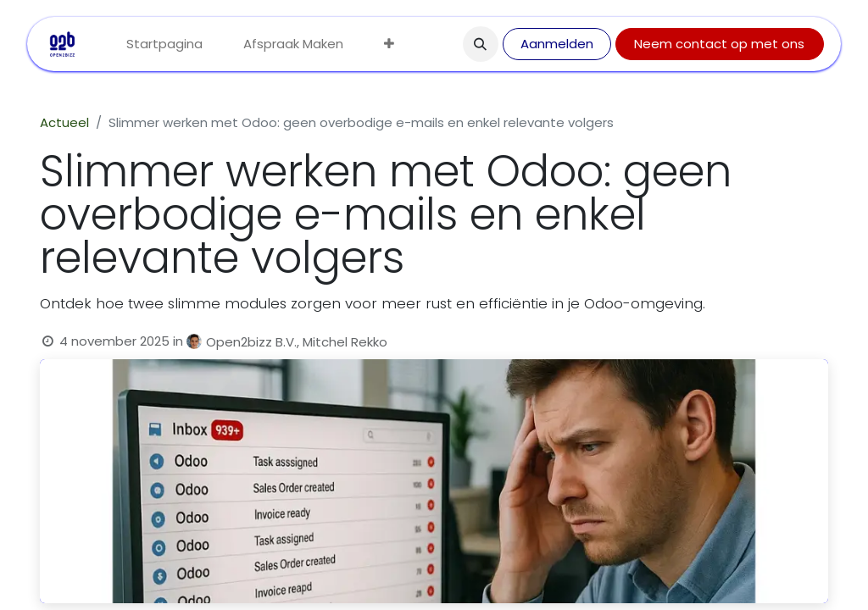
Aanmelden (557, 44)
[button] (481, 44)
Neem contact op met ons (719, 44)
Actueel (64, 122)
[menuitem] (164, 44)
